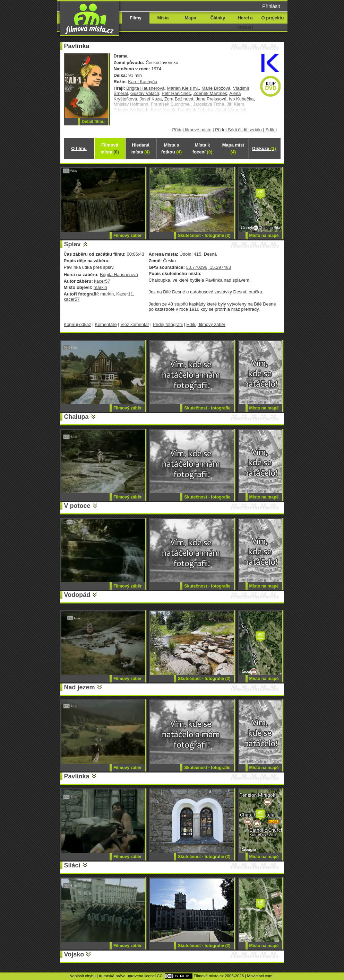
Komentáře (106, 324)
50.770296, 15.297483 (208, 267)
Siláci (72, 865)
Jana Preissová (211, 99)
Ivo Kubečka (241, 99)
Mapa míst (233, 148)
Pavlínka (77, 776)
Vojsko (74, 954)
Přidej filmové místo (192, 130)
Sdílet (271, 130)
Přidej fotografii (168, 324)
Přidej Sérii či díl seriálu (238, 130)
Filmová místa (110, 148)
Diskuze (264, 148)
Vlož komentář (135, 324)
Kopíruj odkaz (78, 324)
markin (100, 287)
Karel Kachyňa (143, 82)
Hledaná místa (141, 148)
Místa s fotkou (171, 148)
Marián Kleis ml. (183, 88)
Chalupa (76, 417)
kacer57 (102, 281)
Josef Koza (150, 99)
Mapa (190, 18)
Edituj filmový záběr (206, 324)
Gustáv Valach (145, 93)
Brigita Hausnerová (145, 88)
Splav (72, 244)
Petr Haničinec (176, 93)
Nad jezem (80, 687)
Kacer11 (124, 294)
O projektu (273, 18)
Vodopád (77, 595)
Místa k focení (203, 148)
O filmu (79, 148)
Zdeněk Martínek (210, 93)
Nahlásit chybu (83, 976)
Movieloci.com (260, 976)
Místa (163, 18)
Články (218, 18)
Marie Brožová (216, 88)
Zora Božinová (179, 99)
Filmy (136, 18)
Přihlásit (271, 6)
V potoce (77, 506)
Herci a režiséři (245, 23)
